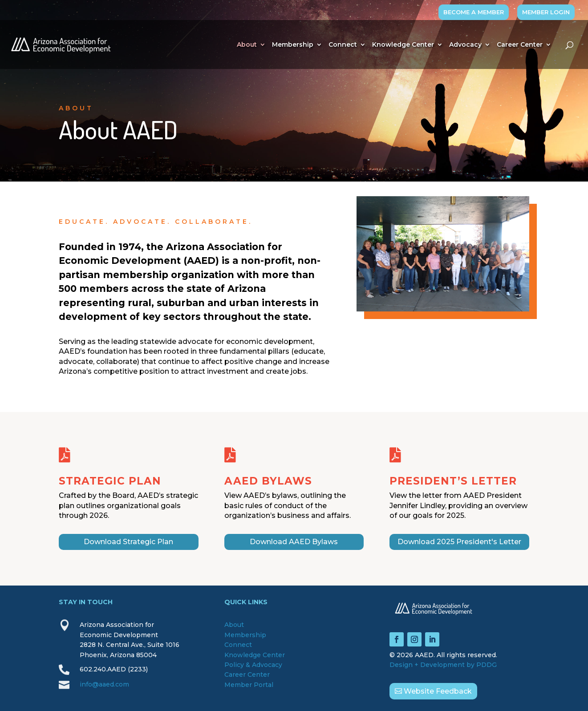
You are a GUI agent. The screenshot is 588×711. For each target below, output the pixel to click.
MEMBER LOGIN (546, 12)
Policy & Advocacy (253, 665)
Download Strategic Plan (128, 542)
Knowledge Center (403, 45)
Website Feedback (438, 691)
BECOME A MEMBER (474, 12)
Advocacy (465, 45)
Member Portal (249, 685)
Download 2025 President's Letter (459, 542)
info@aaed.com (104, 684)
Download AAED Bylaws (294, 542)
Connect (343, 45)
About (247, 45)
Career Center (520, 45)
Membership (293, 45)
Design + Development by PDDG (443, 665)
